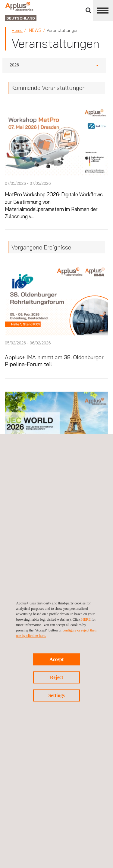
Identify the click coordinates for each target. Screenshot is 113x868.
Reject (57, 677)
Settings (56, 695)
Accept (56, 659)
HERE (86, 619)
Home (17, 30)
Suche (88, 10)
